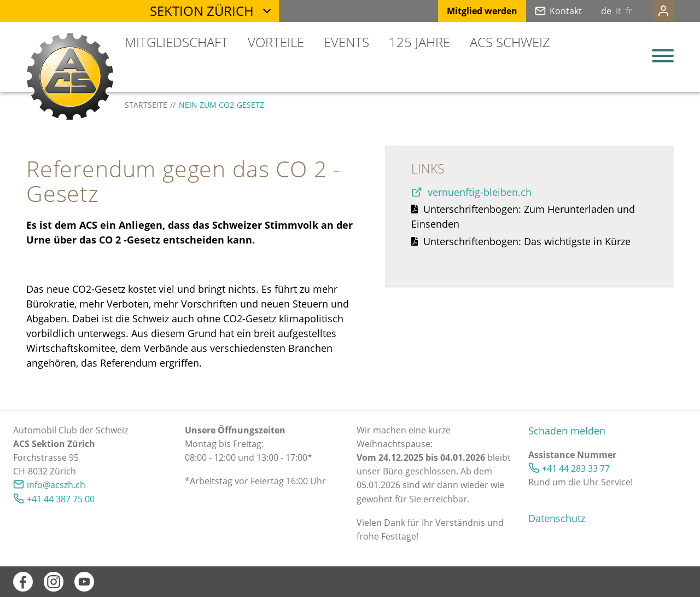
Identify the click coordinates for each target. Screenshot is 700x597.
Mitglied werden (460, 11)
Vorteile (276, 42)
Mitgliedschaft (176, 42)
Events (346, 42)
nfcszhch (56, 485)
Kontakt (544, 11)
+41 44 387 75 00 (61, 499)
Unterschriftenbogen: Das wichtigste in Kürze (527, 241)
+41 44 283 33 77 (576, 468)
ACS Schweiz (510, 42)
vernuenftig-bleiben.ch (481, 192)
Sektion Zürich (202, 11)
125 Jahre (419, 42)
